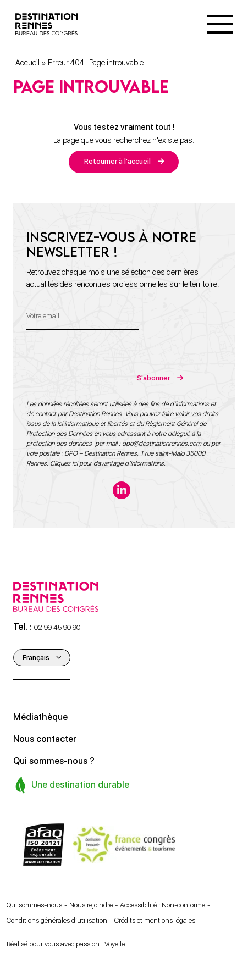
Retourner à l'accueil (117, 161)
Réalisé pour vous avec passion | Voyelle (66, 944)
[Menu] (220, 24)
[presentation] (110, 369)
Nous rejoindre (91, 905)
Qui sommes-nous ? (54, 761)
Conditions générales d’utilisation (57, 920)
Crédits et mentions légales (155, 920)
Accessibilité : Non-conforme (162, 905)
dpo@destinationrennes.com (162, 444)
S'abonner (153, 378)
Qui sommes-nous (34, 905)
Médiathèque (40, 717)
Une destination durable (72, 785)
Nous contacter (45, 739)
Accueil (27, 63)
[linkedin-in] (122, 490)
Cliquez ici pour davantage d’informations (107, 463)
